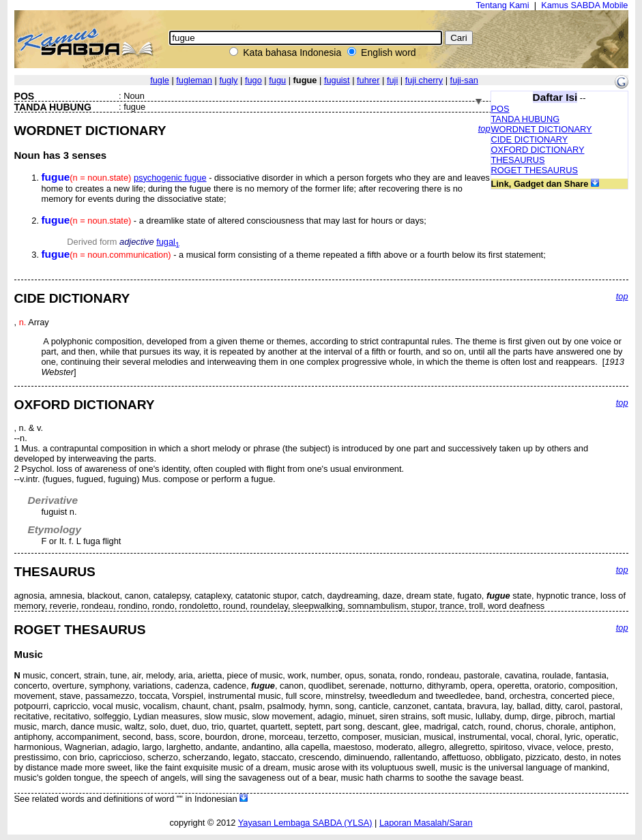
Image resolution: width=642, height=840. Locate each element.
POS (500, 109)
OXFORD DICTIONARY (538, 150)
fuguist (337, 80)
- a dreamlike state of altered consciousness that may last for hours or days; (234, 221)
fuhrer (368, 80)
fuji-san (464, 80)
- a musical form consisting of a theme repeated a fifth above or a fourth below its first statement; (294, 255)
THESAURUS (518, 160)
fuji (392, 80)
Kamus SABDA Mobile (584, 5)
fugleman (194, 80)
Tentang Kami (502, 5)
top (484, 129)
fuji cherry (424, 80)
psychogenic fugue (170, 178)
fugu (277, 80)
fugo (253, 80)
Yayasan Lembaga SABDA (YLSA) (305, 823)
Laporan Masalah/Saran (426, 823)
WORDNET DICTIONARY (542, 129)
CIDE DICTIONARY (530, 139)
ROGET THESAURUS (535, 170)
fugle (160, 80)
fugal (168, 242)
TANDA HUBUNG (526, 119)
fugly (228, 80)
